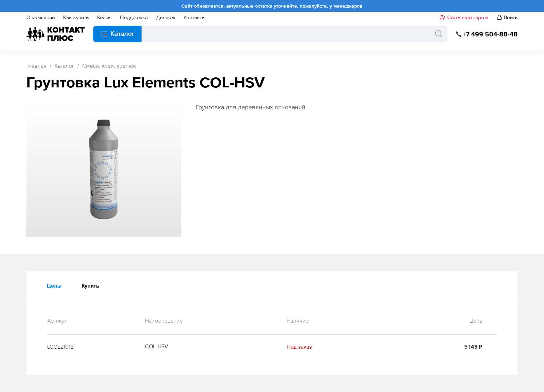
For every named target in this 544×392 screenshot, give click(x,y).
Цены (54, 286)
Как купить (76, 17)
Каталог (64, 66)
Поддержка (134, 17)
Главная (36, 66)
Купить (90, 286)
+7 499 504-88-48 (490, 34)
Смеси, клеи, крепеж (109, 66)
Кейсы (104, 17)
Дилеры (166, 17)
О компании (41, 17)
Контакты (195, 17)
